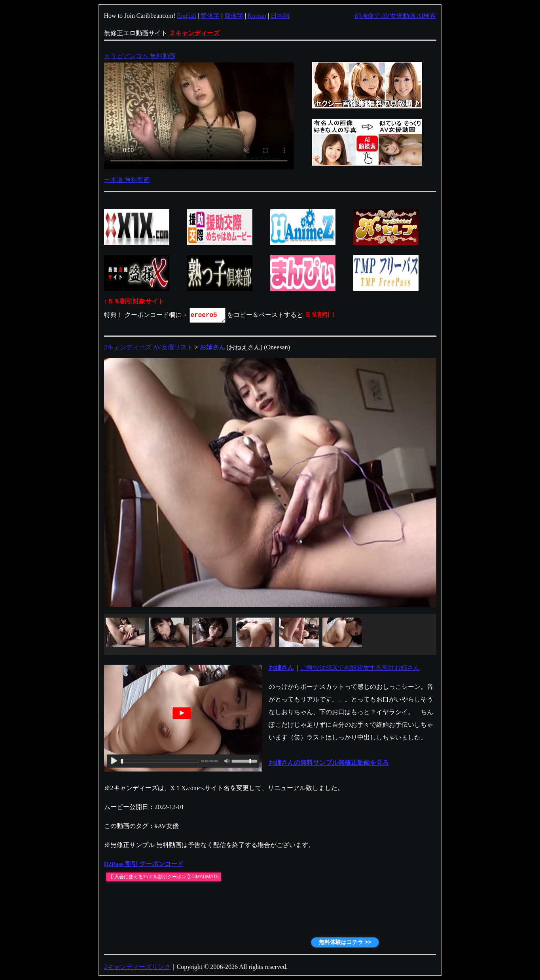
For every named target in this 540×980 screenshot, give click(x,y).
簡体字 (234, 16)
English (187, 16)
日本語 (280, 16)
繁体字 (210, 16)
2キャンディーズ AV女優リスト (149, 347)
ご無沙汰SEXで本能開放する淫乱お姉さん (360, 668)
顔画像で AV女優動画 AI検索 (396, 16)
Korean (257, 16)
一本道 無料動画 (127, 180)
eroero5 (208, 315)
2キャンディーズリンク (137, 967)
